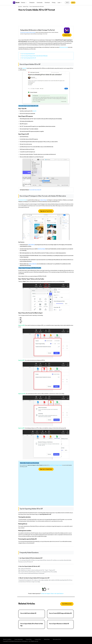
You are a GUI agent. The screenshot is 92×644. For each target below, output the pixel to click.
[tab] (46, 558)
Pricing (54, 3)
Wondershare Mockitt (64, 47)
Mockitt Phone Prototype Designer (56, 465)
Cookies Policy (39, 639)
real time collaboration (33, 264)
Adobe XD (24, 68)
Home (20, 7)
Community (40, 3)
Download (47, 3)
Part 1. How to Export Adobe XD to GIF (28, 54)
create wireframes (31, 245)
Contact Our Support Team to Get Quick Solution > (52, 594)
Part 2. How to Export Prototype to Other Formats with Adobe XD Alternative (34, 56)
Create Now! (67, 35)
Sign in (67, 3)
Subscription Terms (60, 639)
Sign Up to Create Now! (46, 469)
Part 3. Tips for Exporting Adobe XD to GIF (29, 58)
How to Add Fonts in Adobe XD (35, 190)
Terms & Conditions (7, 639)
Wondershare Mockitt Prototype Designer (28, 32)
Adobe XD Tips (26, 7)
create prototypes (43, 200)
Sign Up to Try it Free (46, 211)
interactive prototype (41, 249)
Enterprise (32, 3)
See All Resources (67, 604)
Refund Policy (49, 639)
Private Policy (30, 639)
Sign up (73, 3)
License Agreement (19, 639)
